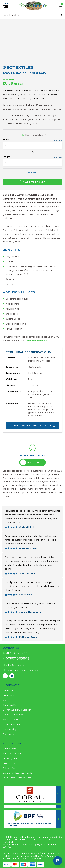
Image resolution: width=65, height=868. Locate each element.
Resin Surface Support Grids (17, 778)
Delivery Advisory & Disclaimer (18, 710)
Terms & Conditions (13, 715)
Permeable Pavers (12, 753)
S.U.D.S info (31, 462)
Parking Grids (9, 749)
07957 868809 (18, 658)
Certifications (10, 690)
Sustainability (9, 705)
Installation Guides (12, 724)
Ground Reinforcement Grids (17, 773)
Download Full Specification (33, 426)
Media (6, 700)
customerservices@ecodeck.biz (23, 670)
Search (61, 15)
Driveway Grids (10, 758)
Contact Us (9, 734)
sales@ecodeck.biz (36, 341)
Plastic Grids (9, 763)
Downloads (9, 695)
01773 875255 (17, 653)
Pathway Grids (10, 768)
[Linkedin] (12, 676)
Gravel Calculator (12, 720)
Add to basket (35, 182)
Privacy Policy (9, 729)
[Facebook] (5, 676)
